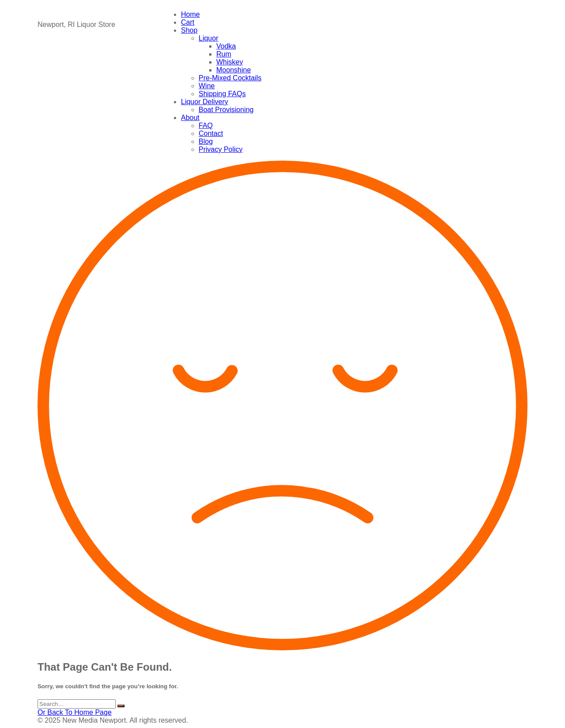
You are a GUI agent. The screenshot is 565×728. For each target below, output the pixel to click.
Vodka (226, 46)
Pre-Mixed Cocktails (230, 78)
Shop (189, 30)
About (190, 118)
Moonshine (234, 70)
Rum (224, 54)
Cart (188, 22)
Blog (206, 141)
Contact (211, 133)
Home (190, 14)
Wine (207, 86)
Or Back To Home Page (75, 712)
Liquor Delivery (205, 102)
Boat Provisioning (226, 110)
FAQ (206, 126)
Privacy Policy (221, 149)
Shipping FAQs (222, 94)
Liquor (208, 38)
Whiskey (230, 62)
